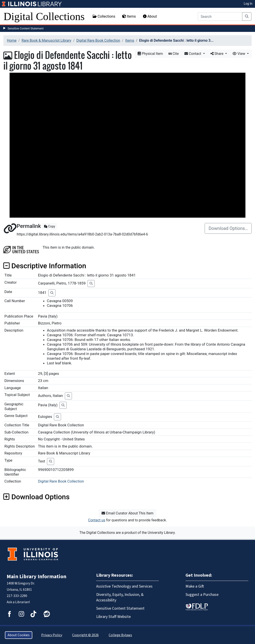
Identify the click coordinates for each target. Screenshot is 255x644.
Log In (248, 4)
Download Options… (228, 228)
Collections (104, 16)
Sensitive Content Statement (26, 28)
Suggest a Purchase (202, 595)
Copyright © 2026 (85, 635)
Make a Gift (195, 586)
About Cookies (19, 635)
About (150, 16)
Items (129, 16)
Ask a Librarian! (18, 602)
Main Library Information (37, 577)
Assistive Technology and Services (124, 586)
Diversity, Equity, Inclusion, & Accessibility (120, 597)
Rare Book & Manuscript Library (46, 40)
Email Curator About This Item (127, 513)
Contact (193, 54)
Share (217, 54)
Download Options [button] (36, 497)
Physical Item (150, 54)
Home (12, 40)
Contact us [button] (97, 520)
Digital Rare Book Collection (98, 40)
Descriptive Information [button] (45, 266)
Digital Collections (44, 16)
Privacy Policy (52, 635)
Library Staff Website (113, 617)
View (239, 54)
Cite (174, 54)
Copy (50, 226)
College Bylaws (120, 635)
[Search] (220, 17)
